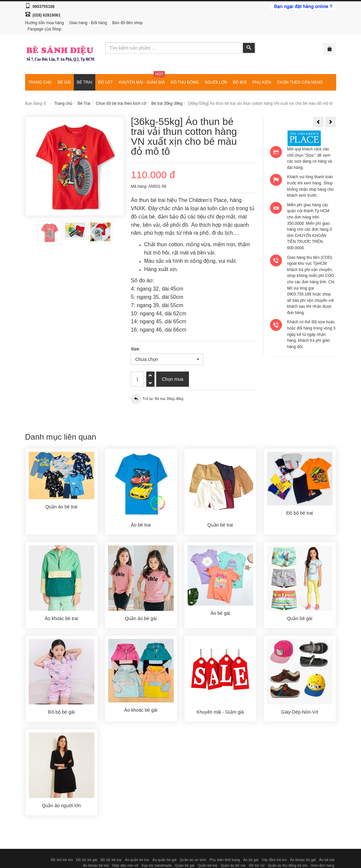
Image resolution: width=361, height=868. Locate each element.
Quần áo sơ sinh (193, 860)
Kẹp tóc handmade (157, 865)
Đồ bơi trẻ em (62, 860)
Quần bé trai (208, 865)
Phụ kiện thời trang (225, 860)
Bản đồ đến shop (127, 23)
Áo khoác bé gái (303, 860)
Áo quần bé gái (165, 860)
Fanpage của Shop (45, 29)
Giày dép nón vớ (125, 865)
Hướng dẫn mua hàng (45, 23)
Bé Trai (84, 103)
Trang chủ (63, 103)
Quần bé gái (185, 865)
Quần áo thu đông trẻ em (288, 865)
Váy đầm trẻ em (274, 860)
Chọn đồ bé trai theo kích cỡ (121, 103)
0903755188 (44, 7)
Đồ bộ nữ (257, 865)
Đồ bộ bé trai (111, 860)
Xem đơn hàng (322, 865)
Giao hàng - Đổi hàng (88, 23)
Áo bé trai (327, 860)
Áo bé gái (251, 860)
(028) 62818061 (46, 15)
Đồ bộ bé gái (87, 860)
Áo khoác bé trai (96, 865)
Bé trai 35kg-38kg (167, 103)
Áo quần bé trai (137, 860)
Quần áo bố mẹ (233, 865)
